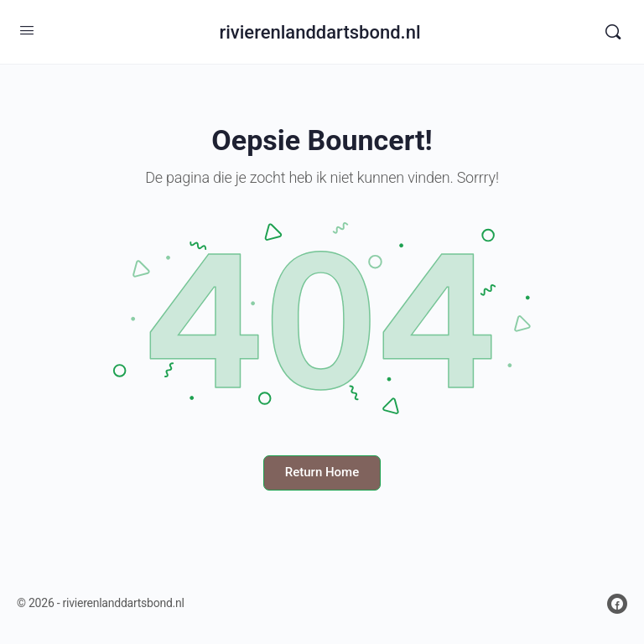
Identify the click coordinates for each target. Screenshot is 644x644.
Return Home (322, 472)
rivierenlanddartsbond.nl (319, 32)
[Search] (613, 32)
